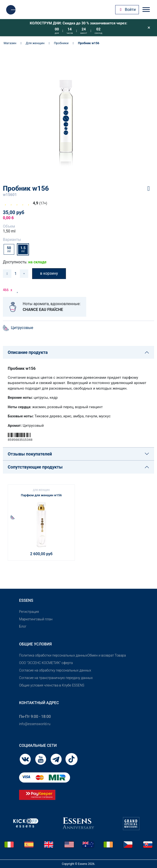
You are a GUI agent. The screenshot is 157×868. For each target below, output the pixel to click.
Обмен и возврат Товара (107, 655)
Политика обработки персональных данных (53, 655)
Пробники (61, 43)
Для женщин (35, 43)
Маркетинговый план (36, 619)
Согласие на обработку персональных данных (55, 670)
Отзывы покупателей (30, 454)
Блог (23, 626)
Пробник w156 (89, 43)
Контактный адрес (39, 703)
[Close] (149, 28)
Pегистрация (29, 612)
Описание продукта (28, 352)
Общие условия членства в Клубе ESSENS (52, 685)
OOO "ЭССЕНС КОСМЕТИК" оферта (46, 663)
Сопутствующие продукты (35, 467)
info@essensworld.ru (35, 724)
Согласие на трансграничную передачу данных (56, 678)
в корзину (49, 273)
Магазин (10, 43)
